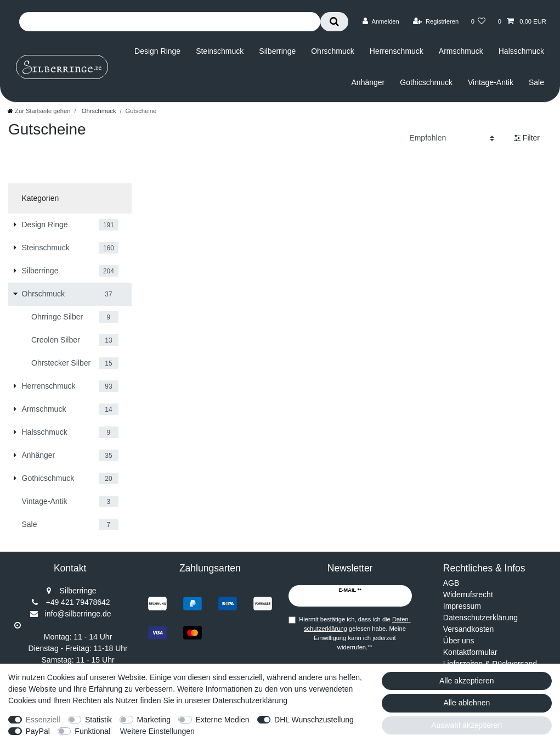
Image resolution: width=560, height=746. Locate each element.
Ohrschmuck (333, 51)
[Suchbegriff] (169, 22)
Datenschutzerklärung (480, 618)
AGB (451, 583)
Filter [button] (527, 138)
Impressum (462, 606)
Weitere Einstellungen (157, 731)
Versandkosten (469, 629)
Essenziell (43, 720)
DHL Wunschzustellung (314, 720)
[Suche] (334, 22)
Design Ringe (157, 51)
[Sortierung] (452, 138)
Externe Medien (223, 720)
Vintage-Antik (491, 82)
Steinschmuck (220, 51)
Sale (536, 82)
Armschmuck (461, 51)
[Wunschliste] (478, 21)
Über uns (459, 641)
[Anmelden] (381, 21)
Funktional (92, 731)
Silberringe (277, 51)
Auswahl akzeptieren (466, 725)
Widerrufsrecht (468, 594)
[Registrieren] (436, 21)
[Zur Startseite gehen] (39, 111)
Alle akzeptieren (467, 681)
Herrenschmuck (397, 51)
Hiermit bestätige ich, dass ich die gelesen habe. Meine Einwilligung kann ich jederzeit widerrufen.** (355, 633)
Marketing (154, 720)
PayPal (38, 731)
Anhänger (368, 82)
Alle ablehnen (466, 703)
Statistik (98, 720)
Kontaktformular (470, 652)
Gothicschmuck (426, 82)
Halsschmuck (521, 51)
